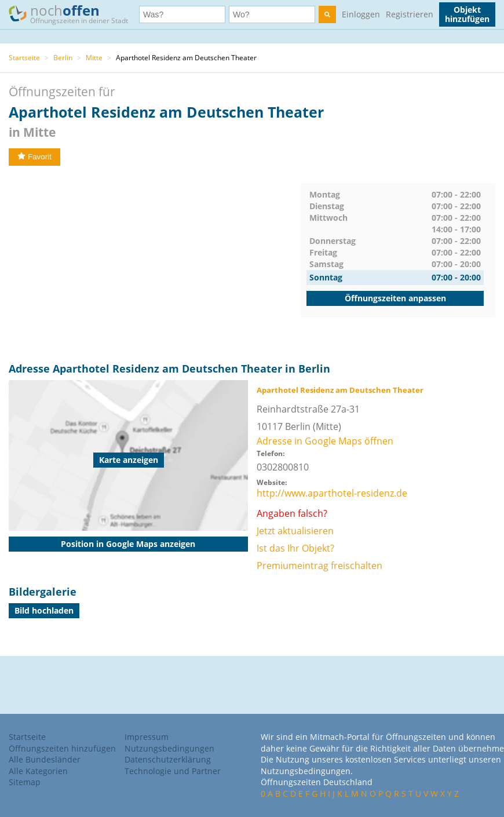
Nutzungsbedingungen (169, 748)
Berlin (63, 58)
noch (74, 14)
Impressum (147, 737)
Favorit (34, 157)
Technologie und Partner (173, 771)
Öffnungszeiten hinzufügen (62, 748)
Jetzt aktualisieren (295, 531)
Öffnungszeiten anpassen (395, 298)
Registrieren (410, 14)
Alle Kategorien (38, 771)
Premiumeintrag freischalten (319, 566)
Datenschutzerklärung (168, 759)
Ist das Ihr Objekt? (295, 548)
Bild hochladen (44, 610)
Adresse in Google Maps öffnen (325, 441)
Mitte (94, 58)
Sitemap (25, 782)
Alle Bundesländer (45, 759)
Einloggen (361, 14)
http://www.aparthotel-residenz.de (332, 493)
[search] (327, 14)
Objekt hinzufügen (467, 14)
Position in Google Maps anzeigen (128, 544)
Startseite (24, 58)
